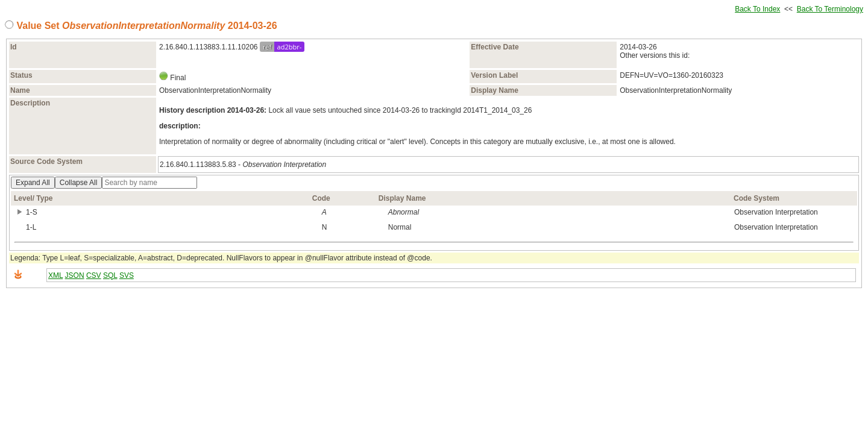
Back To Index (757, 9)
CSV (94, 275)
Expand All (33, 183)
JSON (75, 275)
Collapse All (79, 183)
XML (55, 275)
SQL (110, 275)
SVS (127, 275)
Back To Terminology (830, 9)
